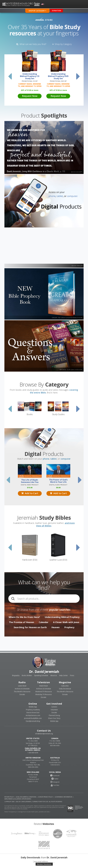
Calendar (44, 622)
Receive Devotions (44, 864)
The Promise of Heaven (21, 622)
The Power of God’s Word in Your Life (58, 481)
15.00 (30, 488)
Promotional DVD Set (58, 81)
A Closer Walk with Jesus (66, 622)
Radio (22, 682)
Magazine (65, 682)
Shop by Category (62, 44)
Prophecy (69, 627)
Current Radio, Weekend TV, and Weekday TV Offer (30, 85)
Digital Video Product (30, 485)
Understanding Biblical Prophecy (62, 617)
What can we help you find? (31, 44)
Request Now (30, 96)
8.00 (58, 488)
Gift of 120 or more (30, 90)
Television (43, 682)
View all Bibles (44, 526)
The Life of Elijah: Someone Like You (30, 481)
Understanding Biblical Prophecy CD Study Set (30, 76)
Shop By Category (37, 11)
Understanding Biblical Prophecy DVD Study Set (58, 76)
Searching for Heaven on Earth (30, 627)
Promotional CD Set (30, 81)
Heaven (55, 627)
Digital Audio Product (58, 485)
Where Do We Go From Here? (24, 617)
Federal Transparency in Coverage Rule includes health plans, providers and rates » (27, 812)
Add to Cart (30, 493)
